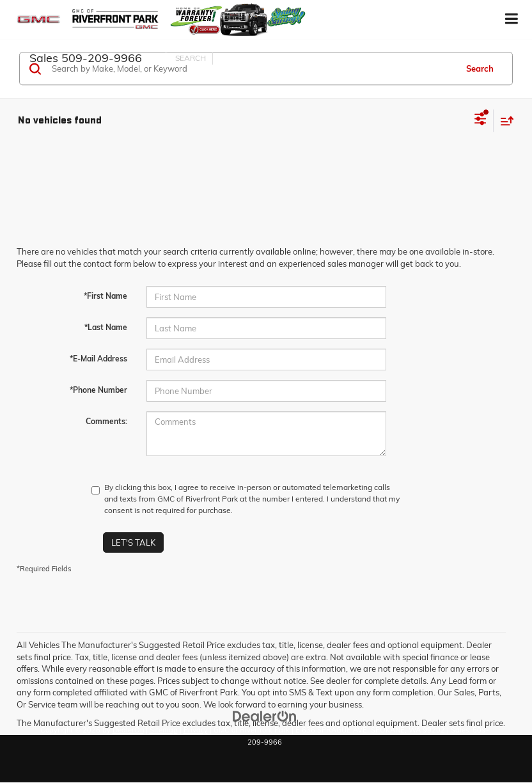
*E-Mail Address (98, 359)
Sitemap (164, 730)
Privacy (196, 730)
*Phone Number (98, 390)
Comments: (106, 421)
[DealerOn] (265, 715)
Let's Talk (133, 542)
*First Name (106, 296)
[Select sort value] (504, 121)
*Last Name (106, 327)
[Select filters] (481, 120)
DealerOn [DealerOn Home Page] (128, 730)
